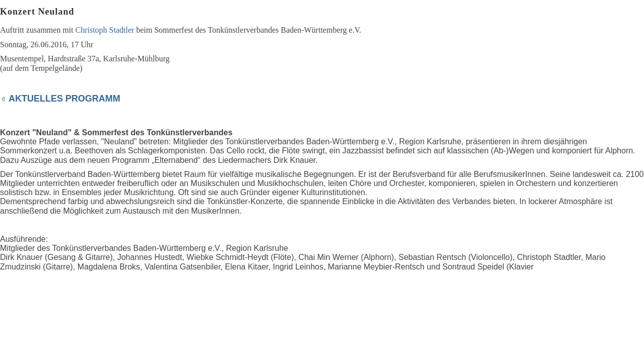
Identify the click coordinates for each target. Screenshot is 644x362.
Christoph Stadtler (105, 30)
